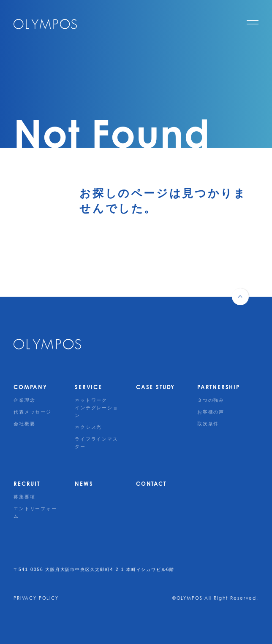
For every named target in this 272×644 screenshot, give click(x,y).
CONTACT (151, 484)
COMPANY (30, 387)
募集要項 (24, 497)
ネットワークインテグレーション (97, 408)
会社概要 (24, 424)
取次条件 (208, 424)
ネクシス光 (88, 427)
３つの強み (211, 400)
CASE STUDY (155, 387)
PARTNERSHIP (219, 387)
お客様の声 (211, 412)
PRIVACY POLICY (36, 598)
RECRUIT (27, 484)
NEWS (84, 484)
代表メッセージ (33, 412)
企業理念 (24, 400)
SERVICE (88, 387)
